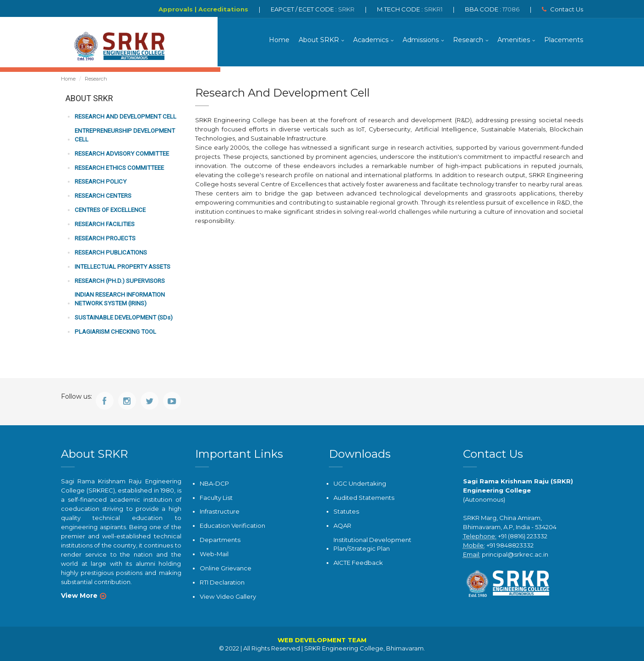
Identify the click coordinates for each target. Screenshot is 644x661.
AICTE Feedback (358, 562)
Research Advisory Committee (121, 155)
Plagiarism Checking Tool (114, 332)
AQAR (342, 526)
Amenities (514, 41)
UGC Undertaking (360, 484)
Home (279, 41)
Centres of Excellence (109, 211)
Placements (564, 41)
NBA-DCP (214, 484)
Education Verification (232, 526)
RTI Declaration (222, 582)
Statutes (346, 512)
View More (79, 596)
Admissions (421, 41)
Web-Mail (214, 554)
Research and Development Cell (124, 119)
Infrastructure (219, 512)
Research (468, 41)
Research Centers (102, 198)
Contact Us (562, 9)
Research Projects (104, 240)
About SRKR (319, 41)
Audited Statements (364, 498)
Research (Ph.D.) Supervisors (119, 281)
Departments (220, 540)
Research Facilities (104, 225)
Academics (371, 41)
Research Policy (99, 183)
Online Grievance (226, 568)
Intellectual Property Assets (120, 268)
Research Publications (110, 253)
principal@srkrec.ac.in (515, 555)
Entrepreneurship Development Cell (123, 137)
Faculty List (216, 498)
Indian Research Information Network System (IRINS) (119, 300)
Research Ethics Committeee (118, 170)
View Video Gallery (228, 596)
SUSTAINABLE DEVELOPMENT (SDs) (123, 318)
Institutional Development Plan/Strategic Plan (372, 544)
